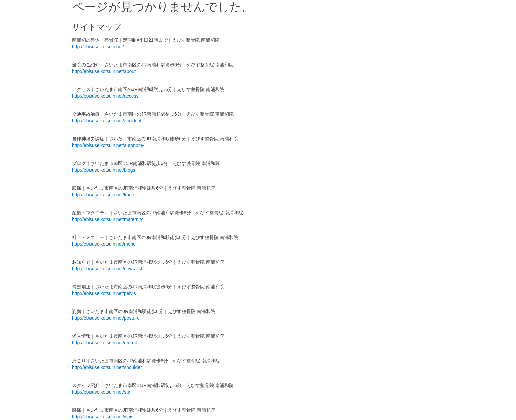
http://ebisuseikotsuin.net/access (105, 96)
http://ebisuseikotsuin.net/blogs (103, 170)
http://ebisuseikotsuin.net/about (104, 71)
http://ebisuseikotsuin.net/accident (107, 121)
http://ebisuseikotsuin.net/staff (102, 392)
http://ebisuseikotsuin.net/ (98, 47)
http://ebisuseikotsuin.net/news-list (107, 269)
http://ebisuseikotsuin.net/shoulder (107, 367)
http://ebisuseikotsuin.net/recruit (104, 343)
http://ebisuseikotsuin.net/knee (103, 195)
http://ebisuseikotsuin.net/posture (106, 318)
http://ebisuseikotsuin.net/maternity (108, 219)
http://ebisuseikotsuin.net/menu (104, 244)
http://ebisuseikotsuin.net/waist (103, 417)
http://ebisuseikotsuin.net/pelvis (104, 293)
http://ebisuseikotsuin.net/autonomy (108, 145)
